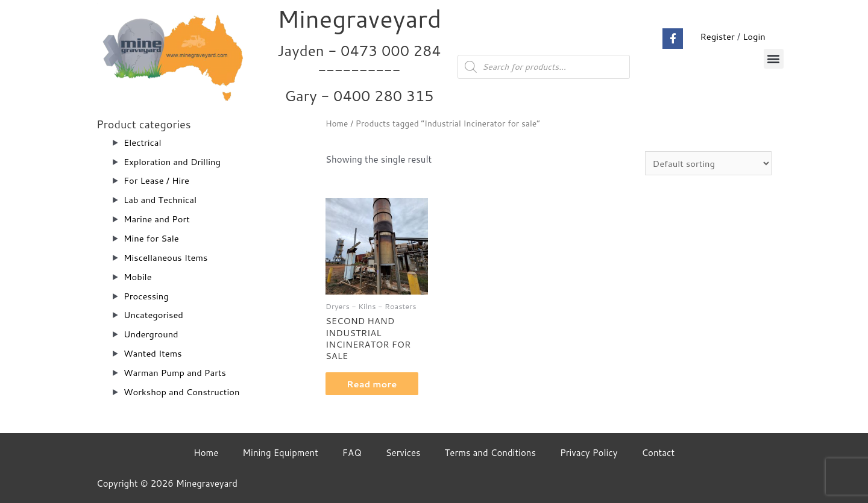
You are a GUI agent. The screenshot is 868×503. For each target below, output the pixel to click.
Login (754, 36)
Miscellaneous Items (166, 258)
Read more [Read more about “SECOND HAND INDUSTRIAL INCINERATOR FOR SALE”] (375, 385)
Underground (151, 334)
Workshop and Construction (183, 392)
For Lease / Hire (157, 180)
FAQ (352, 453)
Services (403, 453)
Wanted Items (153, 353)
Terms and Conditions (490, 453)
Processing (146, 296)
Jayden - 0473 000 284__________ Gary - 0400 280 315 (360, 73)
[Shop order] (707, 163)
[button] (774, 59)
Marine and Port (157, 219)
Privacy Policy (589, 453)
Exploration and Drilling (173, 162)
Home (337, 123)
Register (717, 36)
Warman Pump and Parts (176, 373)
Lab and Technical (161, 200)
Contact (658, 453)
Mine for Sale (152, 238)
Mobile (138, 277)
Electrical (143, 142)
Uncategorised (154, 315)
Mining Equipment (280, 453)
